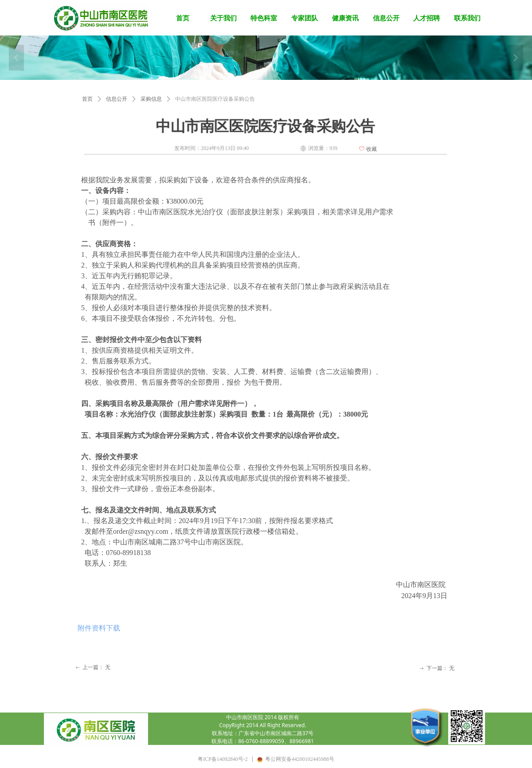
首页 (87, 99)
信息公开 (117, 99)
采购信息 (151, 99)
